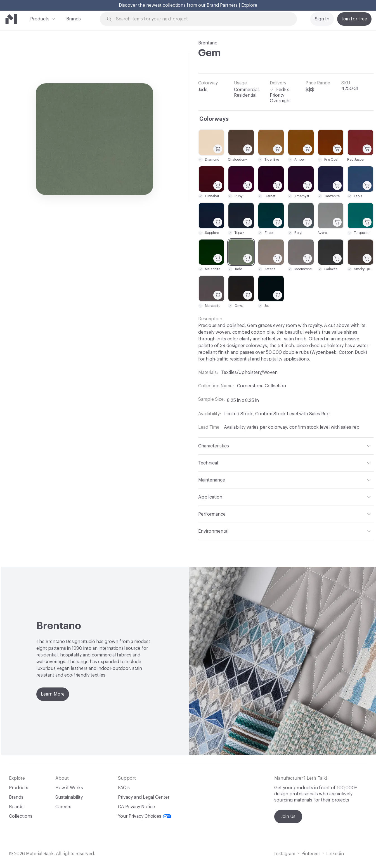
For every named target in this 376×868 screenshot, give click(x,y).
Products (40, 18)
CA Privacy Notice (136, 807)
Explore (249, 5)
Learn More (53, 694)
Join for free (354, 19)
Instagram (285, 854)
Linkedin (335, 854)
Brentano (208, 43)
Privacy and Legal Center (144, 797)
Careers (63, 807)
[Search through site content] (201, 19)
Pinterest (311, 854)
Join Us (288, 817)
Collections (21, 816)
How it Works (69, 788)
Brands (74, 19)
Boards (16, 807)
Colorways (214, 119)
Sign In (322, 19)
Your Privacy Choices (145, 816)
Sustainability (69, 797)
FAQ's (124, 788)
